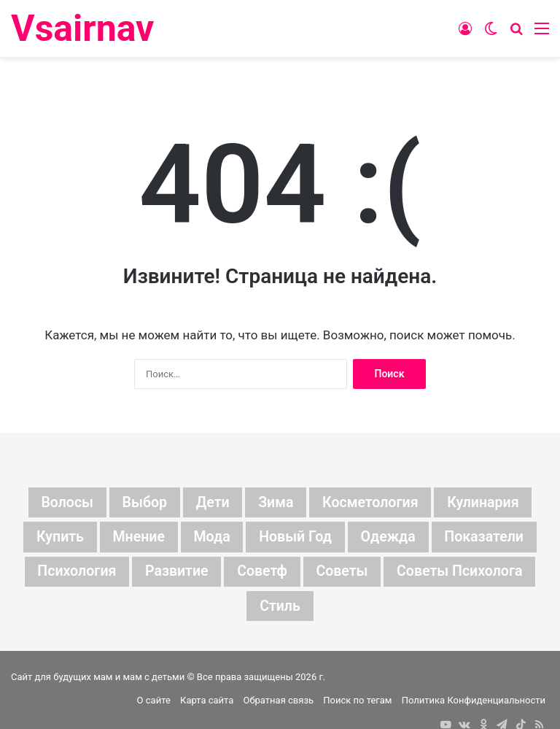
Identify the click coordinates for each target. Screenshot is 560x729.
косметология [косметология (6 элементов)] (372, 503)
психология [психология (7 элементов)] (73, 573)
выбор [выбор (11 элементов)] (142, 503)
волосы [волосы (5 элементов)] (63, 503)
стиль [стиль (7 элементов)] (280, 608)
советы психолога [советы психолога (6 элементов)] (463, 573)
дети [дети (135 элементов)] (211, 503)
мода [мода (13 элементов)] (210, 538)
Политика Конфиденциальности (474, 702)
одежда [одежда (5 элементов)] (390, 538)
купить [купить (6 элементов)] (55, 538)
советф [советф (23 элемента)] (262, 573)
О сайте (154, 702)
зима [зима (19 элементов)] (275, 503)
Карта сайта (207, 702)
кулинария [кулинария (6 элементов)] (487, 503)
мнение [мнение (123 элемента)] (136, 538)
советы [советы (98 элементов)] (343, 573)
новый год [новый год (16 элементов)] (295, 538)
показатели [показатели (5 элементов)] (487, 538)
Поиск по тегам (357, 702)
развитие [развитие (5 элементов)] (175, 573)
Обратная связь (279, 702)
